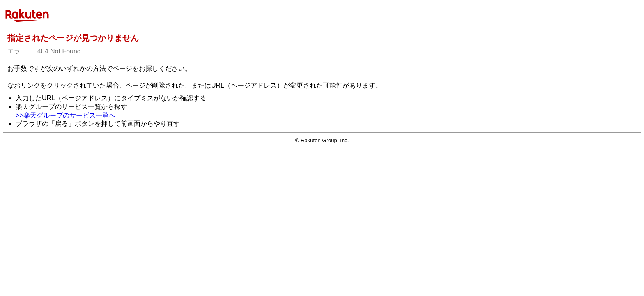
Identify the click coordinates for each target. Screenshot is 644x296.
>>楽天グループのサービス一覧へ (66, 115)
